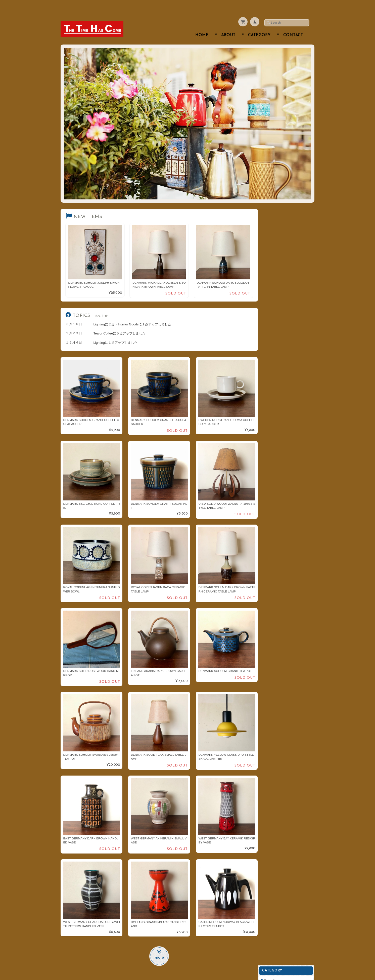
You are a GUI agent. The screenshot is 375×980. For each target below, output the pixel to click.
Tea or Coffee (278, 234)
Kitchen (274, 244)
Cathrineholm (278, 344)
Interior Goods (279, 254)
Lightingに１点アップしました (116, 332)
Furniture (275, 274)
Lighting (274, 264)
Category (259, 26)
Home (202, 26)
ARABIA (274, 314)
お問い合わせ (278, 408)
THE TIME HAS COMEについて (289, 395)
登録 (288, 479)
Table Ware (277, 214)
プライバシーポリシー (284, 418)
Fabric (273, 304)
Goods (273, 294)
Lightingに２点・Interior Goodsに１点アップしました (132, 314)
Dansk (273, 334)
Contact (293, 26)
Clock (272, 284)
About (228, 26)
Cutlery (273, 224)
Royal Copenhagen (283, 324)
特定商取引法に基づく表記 (287, 427)
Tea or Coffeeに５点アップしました (120, 323)
